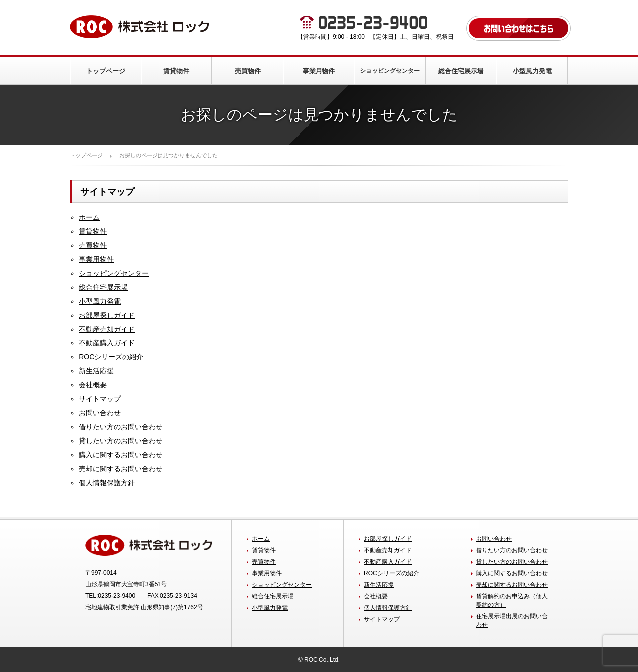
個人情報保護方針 (107, 483)
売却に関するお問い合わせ (121, 469)
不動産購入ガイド (107, 343)
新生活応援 (96, 371)
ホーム (89, 217)
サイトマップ (100, 399)
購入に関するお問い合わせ (121, 455)
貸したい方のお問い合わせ (121, 441)
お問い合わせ (100, 413)
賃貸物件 (176, 71)
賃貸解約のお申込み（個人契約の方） (512, 600)
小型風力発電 (532, 71)
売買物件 (248, 71)
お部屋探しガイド (107, 315)
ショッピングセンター (390, 71)
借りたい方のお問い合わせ (121, 427)
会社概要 (93, 385)
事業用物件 (319, 71)
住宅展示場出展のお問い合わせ (512, 620)
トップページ (106, 71)
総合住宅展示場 (461, 71)
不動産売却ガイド (107, 329)
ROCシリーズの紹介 (111, 357)
